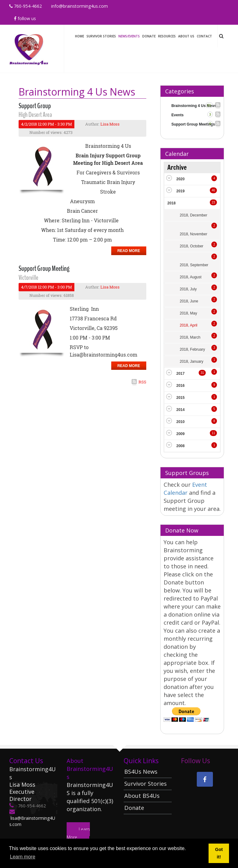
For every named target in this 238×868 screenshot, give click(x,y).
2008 (181, 446)
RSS (142, 382)
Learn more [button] (23, 857)
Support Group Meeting (44, 268)
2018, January (192, 361)
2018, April (189, 325)
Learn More (78, 833)
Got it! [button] (219, 853)
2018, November (194, 234)
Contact (204, 36)
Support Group (35, 106)
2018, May (188, 313)
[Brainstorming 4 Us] (29, 48)
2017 (181, 374)
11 (213, 433)
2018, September (194, 265)
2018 (172, 203)
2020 (181, 179)
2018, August (191, 277)
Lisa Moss (110, 124)
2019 (181, 191)
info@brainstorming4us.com (79, 6)
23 (213, 202)
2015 (181, 398)
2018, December (194, 215)
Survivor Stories (101, 36)
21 (209, 105)
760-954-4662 (26, 6)
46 (213, 190)
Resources (167, 36)
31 (202, 373)
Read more (129, 251)
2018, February (192, 349)
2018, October (192, 246)
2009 (181, 434)
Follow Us (25, 18)
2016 (181, 386)
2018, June (189, 301)
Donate (149, 36)
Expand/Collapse (169, 178)
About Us (186, 36)
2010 (181, 422)
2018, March (190, 337)
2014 (181, 410)
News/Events (129, 36)
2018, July (188, 289)
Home (79, 36)
